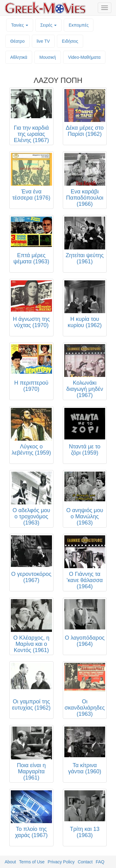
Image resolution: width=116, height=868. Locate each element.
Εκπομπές (79, 25)
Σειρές (48, 25)
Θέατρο (17, 41)
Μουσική (48, 57)
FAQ (100, 862)
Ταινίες (20, 25)
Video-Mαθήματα (84, 57)
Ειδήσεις (70, 41)
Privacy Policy (61, 862)
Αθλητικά (19, 57)
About (10, 862)
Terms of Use (32, 862)
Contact (85, 862)
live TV (43, 41)
